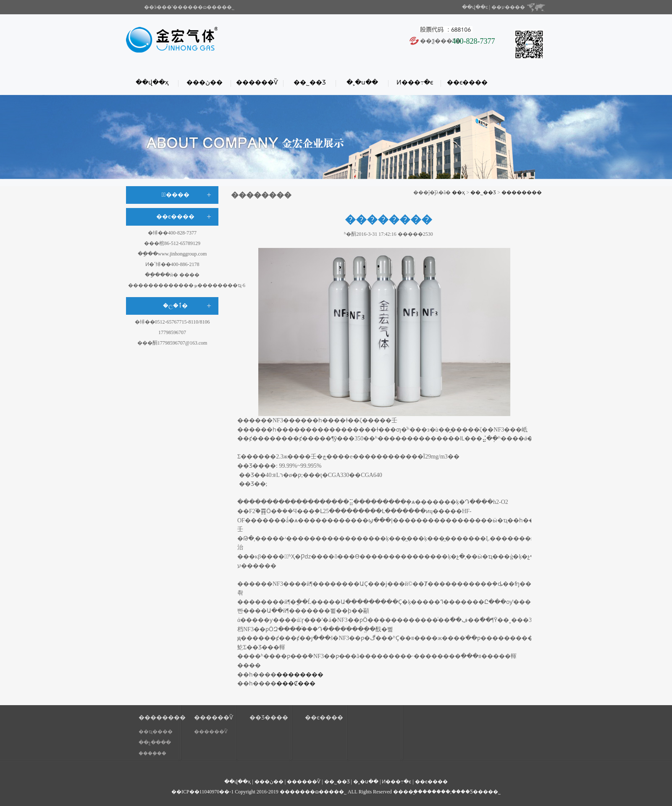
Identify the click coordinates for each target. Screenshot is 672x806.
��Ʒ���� (269, 718)
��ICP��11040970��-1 (202, 792)
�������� (522, 192)
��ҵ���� (156, 732)
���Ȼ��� (296, 684)
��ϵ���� (467, 82)
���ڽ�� (205, 82)
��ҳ (458, 192)
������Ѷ (257, 82)
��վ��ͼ (475, 7)
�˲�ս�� (362, 82)
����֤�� (152, 753)
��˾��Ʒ (310, 82)
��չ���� (155, 743)
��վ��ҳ (152, 82)
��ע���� (508, 7)
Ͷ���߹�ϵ (415, 82)
